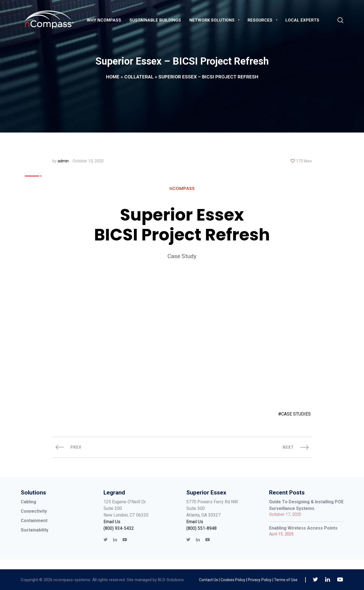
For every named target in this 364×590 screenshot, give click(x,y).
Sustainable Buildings (155, 20)
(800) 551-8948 (201, 528)
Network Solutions (212, 20)
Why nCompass (104, 20)
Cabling (28, 502)
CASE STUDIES (296, 414)
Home (113, 77)
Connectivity (34, 511)
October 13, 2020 (88, 161)
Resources (260, 20)
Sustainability (34, 530)
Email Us (112, 522)
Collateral (139, 77)
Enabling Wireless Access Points (303, 528)
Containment (34, 521)
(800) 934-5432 (119, 528)
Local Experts (302, 20)
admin (63, 161)
